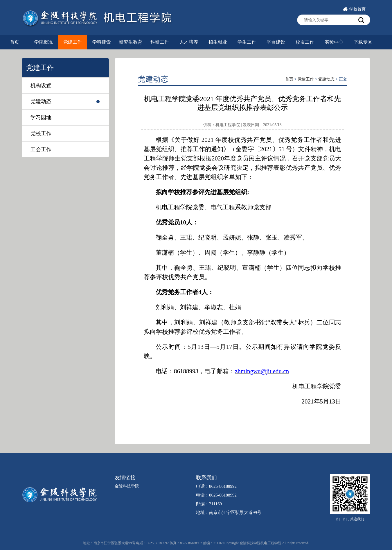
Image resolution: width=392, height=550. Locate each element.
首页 (15, 42)
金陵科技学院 (127, 486)
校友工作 (305, 42)
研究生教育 (131, 42)
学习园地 (41, 117)
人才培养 (189, 42)
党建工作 (73, 42)
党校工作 (41, 133)
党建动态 (41, 101)
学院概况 (44, 42)
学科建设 (102, 42)
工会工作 (41, 149)
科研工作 (160, 42)
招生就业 (218, 42)
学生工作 (247, 42)
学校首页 (354, 9)
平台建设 (276, 42)
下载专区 (363, 42)
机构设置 (41, 85)
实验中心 (334, 42)
